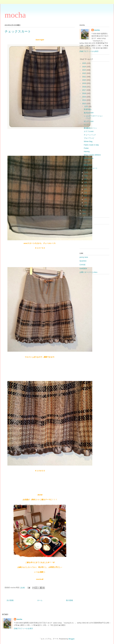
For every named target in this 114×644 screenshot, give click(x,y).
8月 (86, 182)
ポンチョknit (89, 121)
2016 (84, 93)
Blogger (71, 639)
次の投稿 (10, 600)
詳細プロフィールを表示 (89, 51)
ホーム (40, 600)
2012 (84, 210)
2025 (84, 63)
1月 (86, 206)
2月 (86, 203)
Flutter (86, 148)
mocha (15, 15)
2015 (84, 97)
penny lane (84, 257)
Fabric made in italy (91, 145)
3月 (86, 199)
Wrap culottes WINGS (92, 155)
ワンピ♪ (87, 125)
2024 (84, 67)
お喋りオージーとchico (88, 272)
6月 (86, 189)
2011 (84, 214)
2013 (84, 104)
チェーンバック (90, 135)
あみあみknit (89, 113)
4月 (86, 196)
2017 (84, 90)
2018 (84, 87)
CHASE (83, 265)
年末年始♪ (88, 109)
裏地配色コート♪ (90, 128)
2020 (84, 80)
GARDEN (83, 268)
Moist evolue (89, 158)
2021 (84, 77)
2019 (84, 83)
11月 (86, 172)
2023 (84, 70)
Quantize (83, 261)
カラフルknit (89, 131)
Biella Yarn (88, 165)
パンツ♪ (87, 161)
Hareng (87, 151)
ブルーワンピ (89, 138)
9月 (86, 179)
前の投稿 (69, 600)
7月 (86, 186)
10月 (86, 176)
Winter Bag (88, 141)
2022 (84, 73)
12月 (86, 106)
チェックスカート (91, 168)
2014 (84, 100)
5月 (86, 193)
